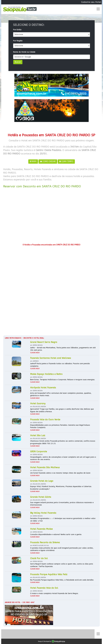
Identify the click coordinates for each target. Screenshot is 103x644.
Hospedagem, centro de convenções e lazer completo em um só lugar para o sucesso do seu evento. (63, 458)
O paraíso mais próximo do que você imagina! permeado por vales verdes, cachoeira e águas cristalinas (62, 549)
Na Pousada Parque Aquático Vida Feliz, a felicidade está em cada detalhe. (62, 580)
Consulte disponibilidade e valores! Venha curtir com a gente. (56, 534)
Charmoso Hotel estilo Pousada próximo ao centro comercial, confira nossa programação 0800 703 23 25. (63, 442)
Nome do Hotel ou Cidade (24, 52)
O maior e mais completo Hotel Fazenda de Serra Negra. (54, 593)
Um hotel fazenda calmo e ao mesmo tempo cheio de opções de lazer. (60, 473)
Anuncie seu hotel (13, 602)
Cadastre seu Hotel (91, 2)
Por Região (18, 41)
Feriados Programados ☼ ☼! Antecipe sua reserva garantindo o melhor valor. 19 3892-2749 (63, 520)
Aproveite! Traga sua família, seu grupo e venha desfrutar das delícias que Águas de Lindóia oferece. (62, 410)
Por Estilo (17, 30)
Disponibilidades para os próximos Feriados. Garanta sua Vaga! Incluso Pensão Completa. (60, 426)
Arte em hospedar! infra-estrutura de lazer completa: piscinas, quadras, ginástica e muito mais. (61, 394)
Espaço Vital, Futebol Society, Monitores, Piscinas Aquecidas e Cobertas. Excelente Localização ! (61, 488)
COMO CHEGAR (48, 161)
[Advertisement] (51, 217)
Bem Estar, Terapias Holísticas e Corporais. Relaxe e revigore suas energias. (63, 380)
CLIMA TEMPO (66, 161)
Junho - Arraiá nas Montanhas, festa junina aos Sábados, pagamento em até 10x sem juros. (63, 349)
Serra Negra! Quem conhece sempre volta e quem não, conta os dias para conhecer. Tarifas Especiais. (62, 565)
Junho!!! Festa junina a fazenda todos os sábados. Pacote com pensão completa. (60, 365)
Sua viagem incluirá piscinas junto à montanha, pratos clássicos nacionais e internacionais (62, 504)
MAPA (33, 161)
